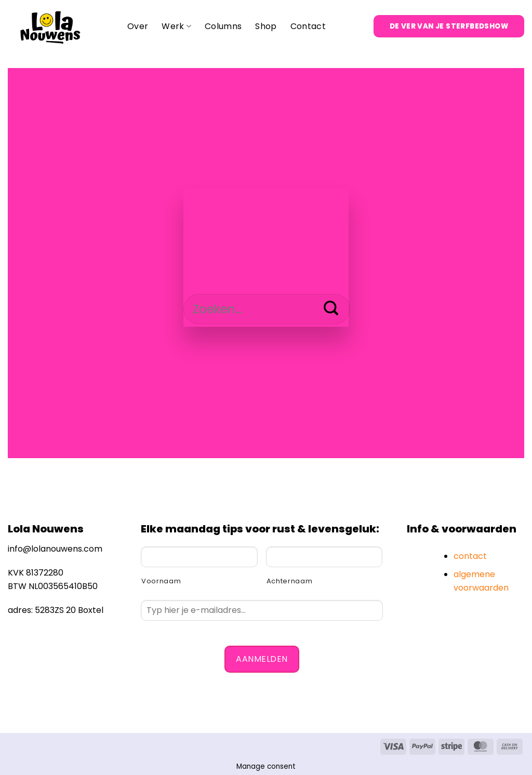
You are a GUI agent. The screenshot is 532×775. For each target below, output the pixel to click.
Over (138, 26)
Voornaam (161, 581)
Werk (176, 26)
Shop (266, 26)
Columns (223, 26)
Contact (308, 26)
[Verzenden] (331, 309)
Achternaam (290, 581)
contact (470, 556)
